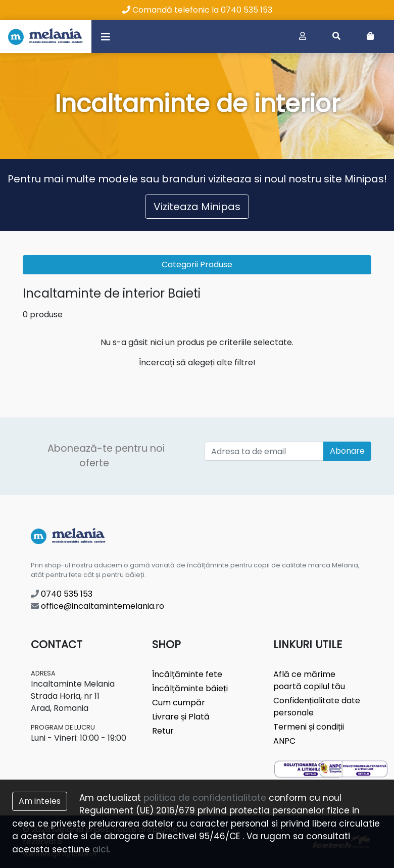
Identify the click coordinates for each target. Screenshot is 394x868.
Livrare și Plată (181, 717)
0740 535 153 (62, 594)
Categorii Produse (197, 264)
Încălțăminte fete (187, 674)
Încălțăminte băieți (190, 688)
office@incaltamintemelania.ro (97, 606)
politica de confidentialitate (205, 798)
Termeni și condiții (309, 727)
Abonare (347, 451)
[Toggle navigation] (106, 36)
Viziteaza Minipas (197, 207)
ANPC (284, 741)
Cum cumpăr (179, 703)
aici (100, 849)
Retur (163, 731)
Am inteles (40, 801)
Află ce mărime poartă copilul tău (309, 680)
